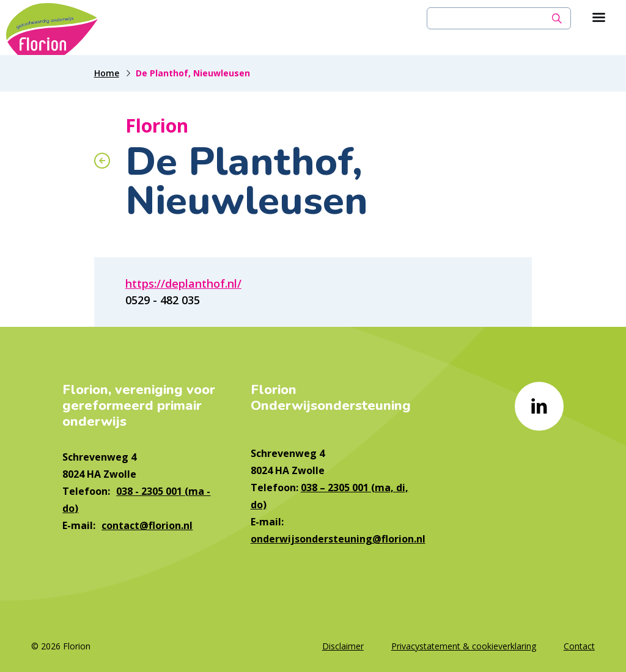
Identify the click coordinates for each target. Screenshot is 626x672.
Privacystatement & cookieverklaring (464, 646)
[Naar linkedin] (539, 406)
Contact (579, 646)
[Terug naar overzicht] (102, 161)
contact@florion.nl (147, 525)
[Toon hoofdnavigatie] (598, 18)
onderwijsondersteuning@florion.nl (338, 539)
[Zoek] (557, 18)
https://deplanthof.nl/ (183, 283)
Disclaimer (343, 646)
